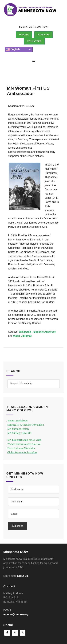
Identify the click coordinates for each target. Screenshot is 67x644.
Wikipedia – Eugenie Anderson (38, 332)
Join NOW (43, 35)
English (13, 49)
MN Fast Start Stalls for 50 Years (24, 440)
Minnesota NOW (33, 14)
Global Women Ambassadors (22, 452)
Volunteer (34, 41)
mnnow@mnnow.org (16, 614)
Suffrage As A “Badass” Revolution (26, 425)
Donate (24, 35)
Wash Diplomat (22, 336)
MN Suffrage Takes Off (19, 433)
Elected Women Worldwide (21, 448)
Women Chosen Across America (24, 444)
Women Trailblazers (18, 421)
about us (22, 576)
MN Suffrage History (18, 429)
